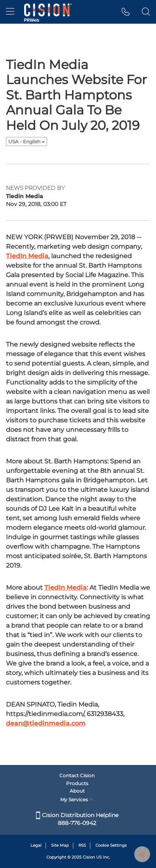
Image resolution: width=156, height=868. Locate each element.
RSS (82, 845)
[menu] (10, 12)
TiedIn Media (27, 256)
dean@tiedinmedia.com (46, 723)
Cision (89, 857)
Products (77, 783)
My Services (77, 800)
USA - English (27, 142)
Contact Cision (77, 775)
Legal (36, 845)
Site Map (60, 845)
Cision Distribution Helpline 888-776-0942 (77, 819)
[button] (126, 12)
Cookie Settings (111, 845)
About (77, 791)
